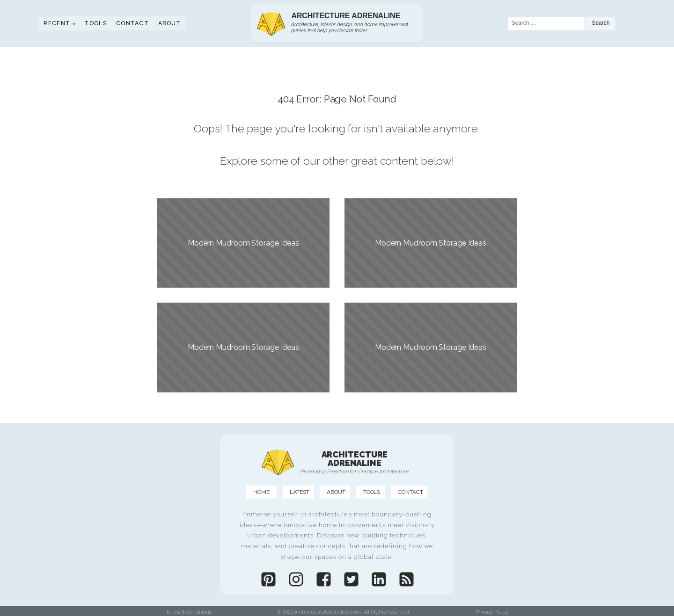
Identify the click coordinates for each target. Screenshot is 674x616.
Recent (57, 23)
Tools (95, 23)
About (170, 23)
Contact (132, 23)
